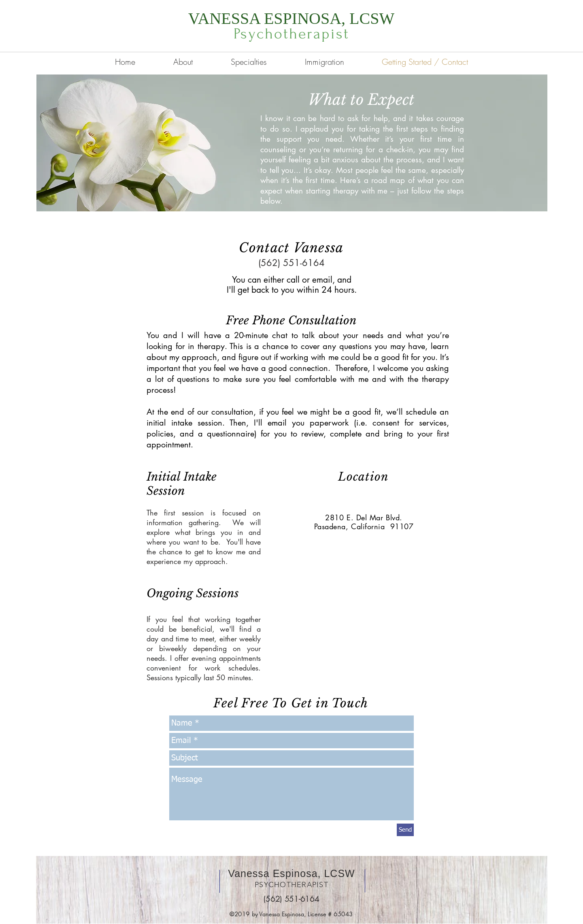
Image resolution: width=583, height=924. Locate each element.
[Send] (405, 830)
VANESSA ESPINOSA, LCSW (291, 18)
